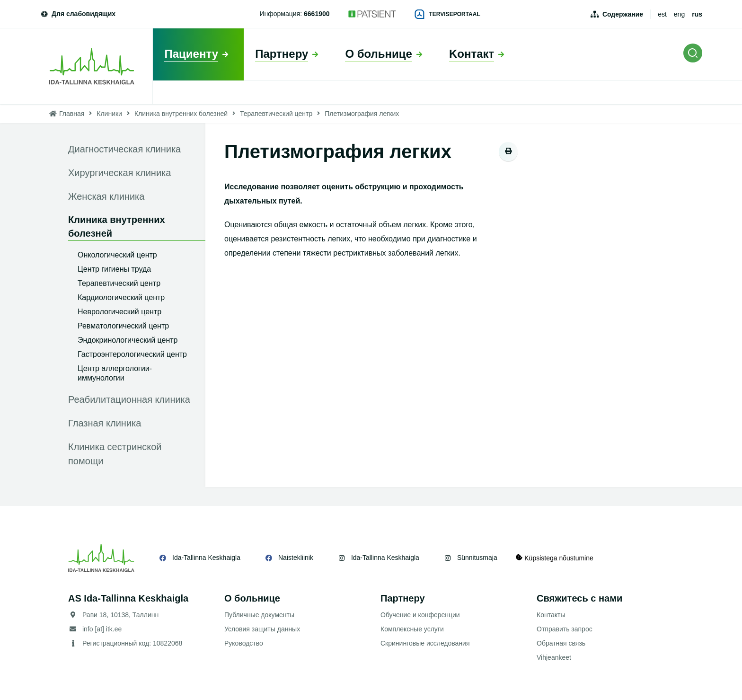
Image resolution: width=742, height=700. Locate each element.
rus (697, 14)
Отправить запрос (565, 629)
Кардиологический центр (121, 297)
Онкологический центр (117, 255)
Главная (72, 114)
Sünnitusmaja (477, 558)
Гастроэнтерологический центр (132, 354)
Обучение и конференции (420, 615)
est (662, 14)
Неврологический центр (119, 312)
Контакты (551, 615)
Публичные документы (259, 615)
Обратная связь (561, 643)
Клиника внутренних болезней (181, 114)
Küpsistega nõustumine (555, 558)
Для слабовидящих (78, 14)
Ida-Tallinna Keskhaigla (206, 558)
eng (679, 14)
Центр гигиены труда (114, 269)
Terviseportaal (448, 14)
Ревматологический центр (123, 326)
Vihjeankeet (554, 657)
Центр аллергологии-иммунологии (115, 373)
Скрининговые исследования (425, 643)
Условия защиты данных (262, 629)
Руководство (244, 643)
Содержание (623, 14)
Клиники (109, 114)
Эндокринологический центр (128, 340)
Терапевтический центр (276, 114)
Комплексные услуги (412, 629)
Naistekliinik (296, 558)
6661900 (317, 14)
